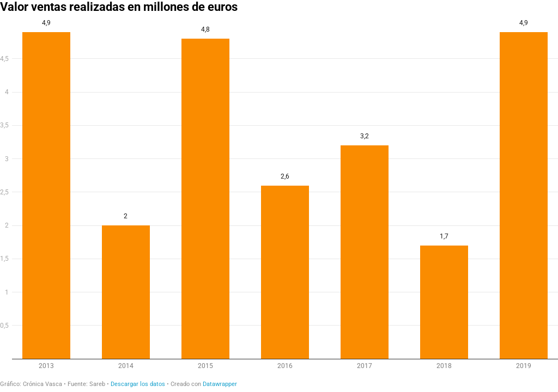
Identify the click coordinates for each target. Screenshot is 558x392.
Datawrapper (220, 384)
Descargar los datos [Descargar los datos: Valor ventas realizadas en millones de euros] (138, 384)
